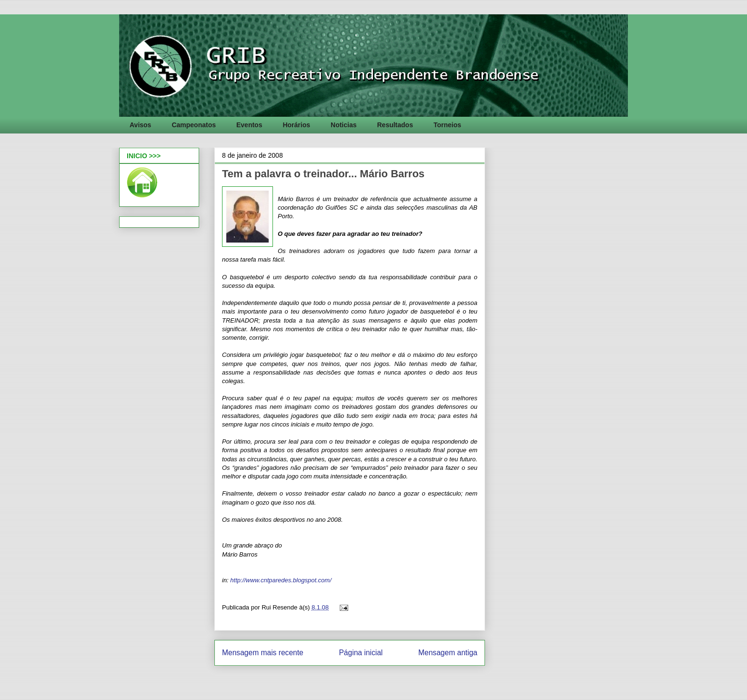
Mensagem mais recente (263, 653)
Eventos (249, 125)
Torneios (447, 125)
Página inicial (361, 653)
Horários (296, 125)
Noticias (343, 125)
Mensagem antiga (448, 653)
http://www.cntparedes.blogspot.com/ (281, 580)
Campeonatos (194, 125)
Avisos (140, 125)
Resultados (395, 125)
